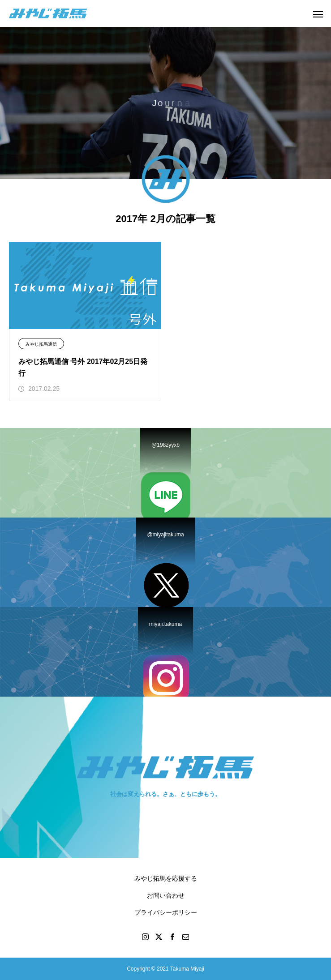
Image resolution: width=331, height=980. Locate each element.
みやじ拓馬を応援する (166, 878)
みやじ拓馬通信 (41, 344)
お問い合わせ (166, 895)
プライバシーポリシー (166, 912)
